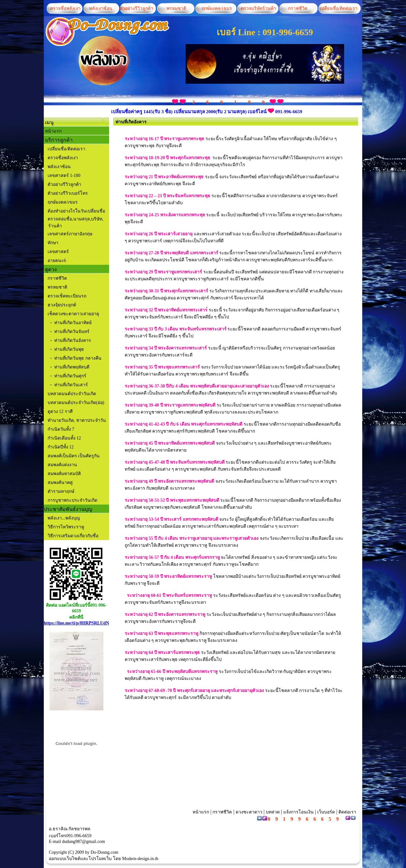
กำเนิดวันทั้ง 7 (60, 429)
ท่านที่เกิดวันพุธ (69, 349)
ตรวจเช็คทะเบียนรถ (67, 296)
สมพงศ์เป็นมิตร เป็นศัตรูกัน (73, 456)
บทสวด (273, 812)
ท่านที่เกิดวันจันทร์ (72, 332)
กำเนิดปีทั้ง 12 (60, 447)
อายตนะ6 (57, 261)
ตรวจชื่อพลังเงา (65, 8)
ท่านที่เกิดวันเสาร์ (71, 385)
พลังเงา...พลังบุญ (64, 518)
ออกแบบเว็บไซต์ (65, 859)
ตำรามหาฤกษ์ (60, 491)
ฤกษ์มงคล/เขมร (216, 8)
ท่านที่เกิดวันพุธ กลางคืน (78, 358)
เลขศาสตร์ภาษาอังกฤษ (70, 234)
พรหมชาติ (176, 8)
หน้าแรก (53, 131)
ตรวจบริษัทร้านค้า (258, 8)
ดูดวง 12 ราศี (59, 411)
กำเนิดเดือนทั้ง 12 (64, 438)
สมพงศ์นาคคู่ (59, 483)
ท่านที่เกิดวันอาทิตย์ (73, 323)
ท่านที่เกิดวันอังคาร (73, 340)
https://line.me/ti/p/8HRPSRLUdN (76, 623)
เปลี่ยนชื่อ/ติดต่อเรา (337, 8)
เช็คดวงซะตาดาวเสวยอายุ (73, 314)
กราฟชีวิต (298, 8)
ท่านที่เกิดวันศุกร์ (70, 376)
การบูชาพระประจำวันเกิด (72, 500)
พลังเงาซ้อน (101, 8)
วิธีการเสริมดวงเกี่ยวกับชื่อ (73, 536)
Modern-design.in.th (140, 859)
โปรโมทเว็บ (100, 859)
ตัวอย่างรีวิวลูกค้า (136, 8)
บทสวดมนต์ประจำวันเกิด (72, 394)
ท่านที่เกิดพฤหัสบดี (72, 367)
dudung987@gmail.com (84, 842)
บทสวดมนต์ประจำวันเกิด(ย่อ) (76, 403)
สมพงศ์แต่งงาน (62, 465)
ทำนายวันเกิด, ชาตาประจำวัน (76, 420)
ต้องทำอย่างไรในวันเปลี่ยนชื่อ (76, 211)
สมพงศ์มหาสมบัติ (64, 474)
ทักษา (53, 243)
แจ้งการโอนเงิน (298, 812)
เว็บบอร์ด (326, 812)
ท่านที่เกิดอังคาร (131, 122)
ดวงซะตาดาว (249, 812)
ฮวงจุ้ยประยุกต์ (62, 305)
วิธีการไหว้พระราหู (66, 527)
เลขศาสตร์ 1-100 (64, 176)
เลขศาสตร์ (58, 252)
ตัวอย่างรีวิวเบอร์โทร (68, 193)
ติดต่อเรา (347, 812)
